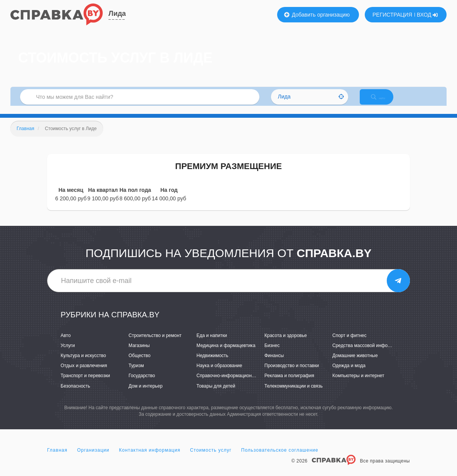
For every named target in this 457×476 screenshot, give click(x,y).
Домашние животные (355, 364)
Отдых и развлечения (84, 374)
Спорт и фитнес (350, 344)
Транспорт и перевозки (85, 384)
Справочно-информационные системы (238, 384)
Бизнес (272, 354)
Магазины (139, 354)
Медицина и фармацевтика (226, 354)
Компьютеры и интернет (358, 384)
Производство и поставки (292, 374)
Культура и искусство (83, 364)
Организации (93, 458)
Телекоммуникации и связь (294, 394)
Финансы (274, 364)
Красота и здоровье (286, 344)
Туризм (136, 374)
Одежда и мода (349, 374)
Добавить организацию (317, 15)
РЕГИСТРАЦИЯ (392, 15)
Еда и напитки (212, 344)
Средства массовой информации (368, 354)
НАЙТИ (385, 102)
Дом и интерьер (146, 394)
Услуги (68, 354)
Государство (142, 384)
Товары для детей (216, 394)
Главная (57, 458)
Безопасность (75, 394)
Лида (117, 14)
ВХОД (427, 15)
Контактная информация (150, 458)
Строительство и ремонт (155, 344)
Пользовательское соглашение (280, 458)
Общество (140, 364)
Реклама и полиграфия (289, 384)
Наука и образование (219, 374)
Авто (66, 344)
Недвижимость (212, 364)
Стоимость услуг (211, 458)
